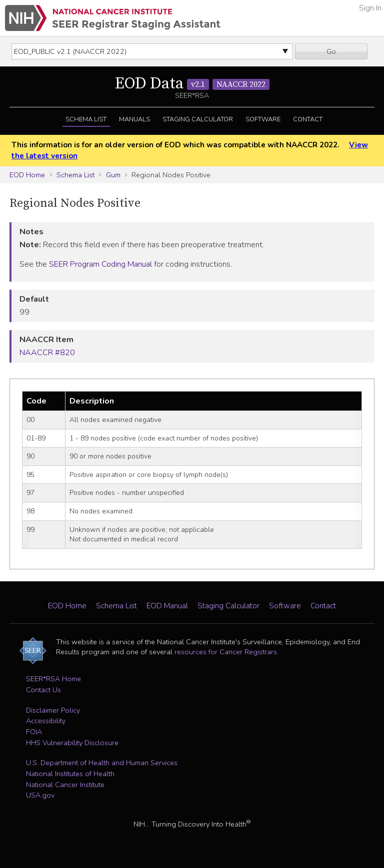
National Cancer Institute (65, 785)
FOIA (34, 732)
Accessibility (46, 721)
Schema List (86, 119)
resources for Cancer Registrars (226, 652)
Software (263, 119)
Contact (308, 119)
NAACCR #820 (47, 353)
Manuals (134, 119)
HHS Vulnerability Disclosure (72, 743)
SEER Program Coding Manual (100, 264)
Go (331, 51)
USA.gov (40, 795)
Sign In (370, 8)
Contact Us (43, 690)
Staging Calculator (198, 119)
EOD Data (192, 84)
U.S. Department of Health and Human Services (102, 763)
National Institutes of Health (70, 774)
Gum (113, 175)
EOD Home (27, 175)
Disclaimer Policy (53, 710)
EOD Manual (167, 606)
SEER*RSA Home (53, 679)
